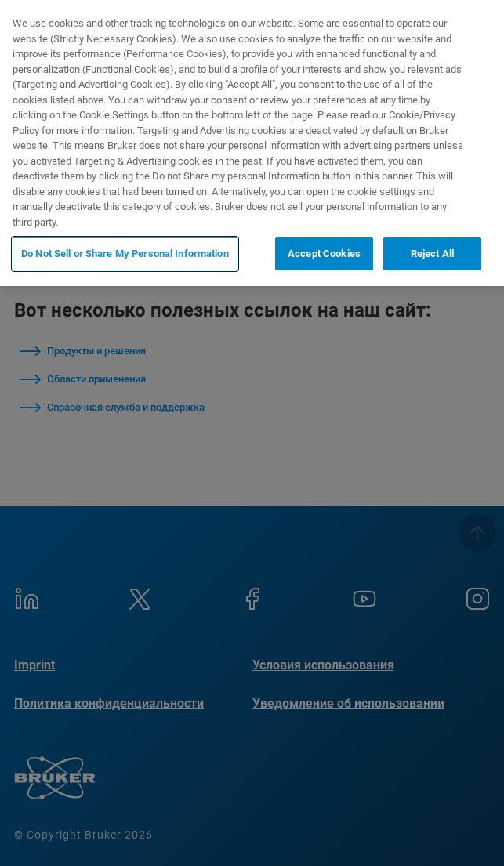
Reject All (432, 254)
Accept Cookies (324, 254)
